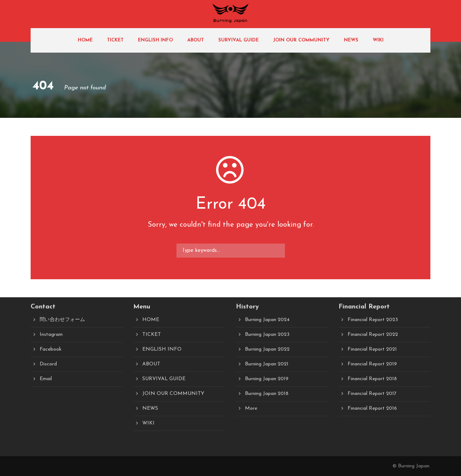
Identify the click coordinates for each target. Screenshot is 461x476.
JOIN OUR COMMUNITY (301, 40)
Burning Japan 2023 (267, 335)
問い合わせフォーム (62, 320)
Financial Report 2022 (373, 335)
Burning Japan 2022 (267, 349)
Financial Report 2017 (372, 394)
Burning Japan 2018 (267, 394)
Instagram (51, 335)
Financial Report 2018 (372, 379)
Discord (48, 364)
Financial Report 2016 (372, 408)
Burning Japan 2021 (267, 364)
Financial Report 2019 (372, 364)
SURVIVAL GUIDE (238, 40)
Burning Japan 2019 (267, 379)
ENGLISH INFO (155, 40)
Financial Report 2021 (372, 349)
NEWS (351, 40)
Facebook (51, 349)
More (251, 408)
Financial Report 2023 (373, 320)
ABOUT (196, 40)
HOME (85, 40)
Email (46, 379)
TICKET (115, 40)
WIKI (378, 40)
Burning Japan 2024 (267, 320)
